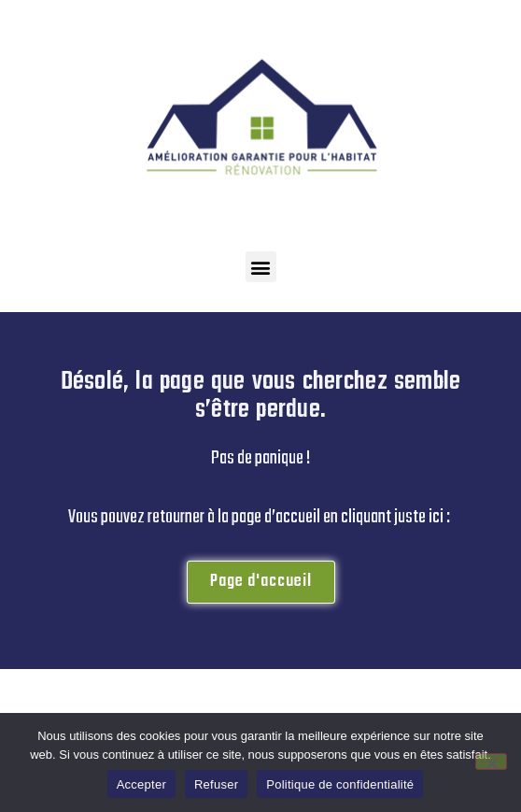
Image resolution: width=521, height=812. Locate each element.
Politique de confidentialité (340, 784)
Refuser (216, 784)
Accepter (141, 784)
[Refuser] (491, 762)
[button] (261, 267)
